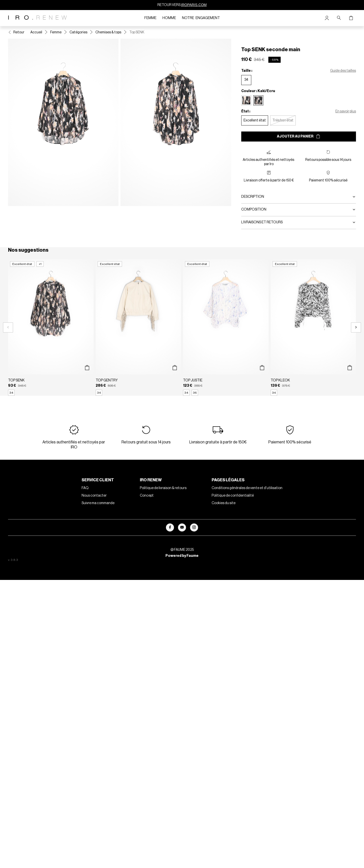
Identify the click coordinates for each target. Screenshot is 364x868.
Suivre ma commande (98, 503)
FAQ (85, 488)
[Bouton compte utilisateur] (327, 18)
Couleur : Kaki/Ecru (258, 91)
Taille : (247, 71)
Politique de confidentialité (233, 496)
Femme (150, 18)
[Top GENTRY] (138, 328)
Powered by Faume (182, 556)
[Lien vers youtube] (182, 527)
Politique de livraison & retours (163, 488)
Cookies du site (224, 503)
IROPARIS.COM (194, 5)
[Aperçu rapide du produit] (87, 368)
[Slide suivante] (356, 327)
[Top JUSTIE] (226, 328)
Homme (169, 18)
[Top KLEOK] (313, 328)
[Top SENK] (51, 328)
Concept (147, 496)
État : (246, 111)
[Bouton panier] (351, 18)
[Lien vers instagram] (194, 527)
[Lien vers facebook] (170, 527)
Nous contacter (94, 496)
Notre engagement (201, 18)
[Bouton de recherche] (339, 18)
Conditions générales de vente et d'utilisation (247, 488)
